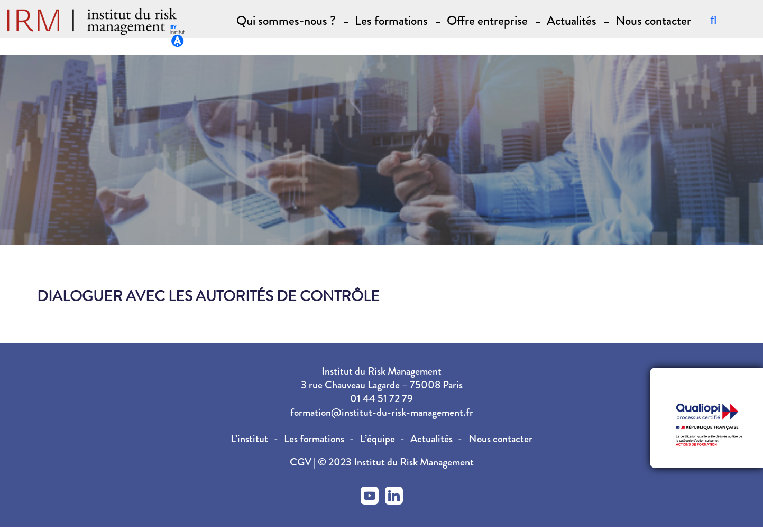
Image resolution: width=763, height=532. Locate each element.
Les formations (314, 439)
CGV (302, 462)
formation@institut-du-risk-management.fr (382, 412)
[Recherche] (714, 22)
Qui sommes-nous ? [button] (286, 21)
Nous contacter (653, 21)
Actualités (572, 21)
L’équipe (378, 439)
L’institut (249, 439)
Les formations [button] (391, 21)
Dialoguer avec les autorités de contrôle (208, 296)
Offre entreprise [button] (487, 21)
